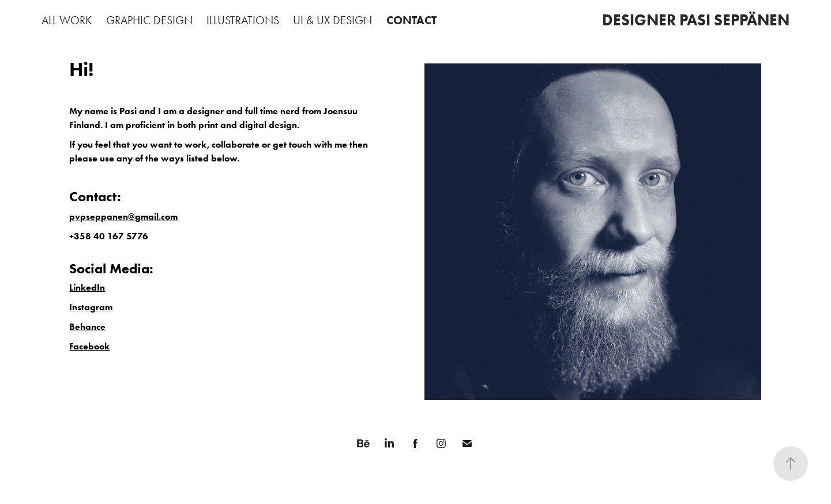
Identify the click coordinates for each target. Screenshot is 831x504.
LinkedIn (87, 287)
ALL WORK (67, 20)
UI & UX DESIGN (332, 20)
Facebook (89, 346)
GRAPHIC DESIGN (149, 20)
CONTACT (411, 20)
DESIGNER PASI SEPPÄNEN (696, 20)
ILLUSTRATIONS (243, 20)
